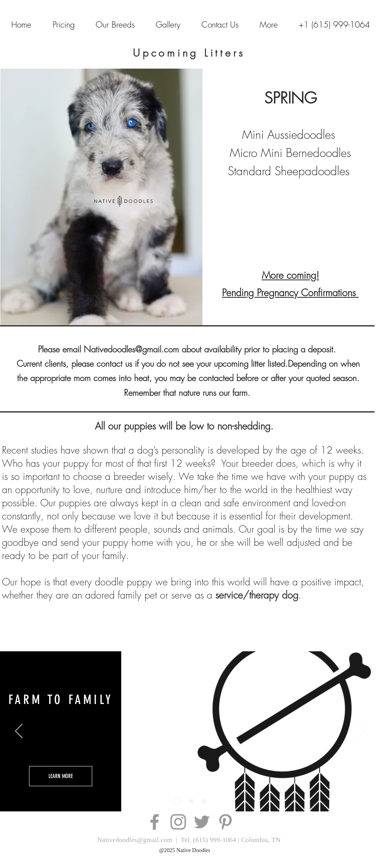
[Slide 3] (178, 802)
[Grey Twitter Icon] (202, 822)
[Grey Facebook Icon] (155, 822)
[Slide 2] (192, 802)
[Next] (361, 732)
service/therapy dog (257, 595)
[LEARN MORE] (61, 776)
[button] (269, 25)
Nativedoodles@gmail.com (131, 349)
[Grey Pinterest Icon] (225, 822)
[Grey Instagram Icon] (178, 822)
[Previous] (19, 732)
